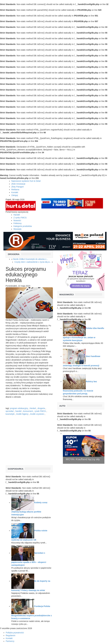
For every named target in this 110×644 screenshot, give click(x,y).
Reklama (15, 190)
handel (18, 411)
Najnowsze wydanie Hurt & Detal (26, 181)
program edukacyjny (19, 408)
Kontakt (15, 192)
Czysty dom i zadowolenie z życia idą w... (33, 262)
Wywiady (17, 229)
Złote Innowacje (18, 184)
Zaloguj (15, 195)
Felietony (18, 223)
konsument (28, 411)
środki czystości (37, 414)
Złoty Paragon (18, 187)
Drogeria (14, 254)
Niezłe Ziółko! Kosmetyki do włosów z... (31, 259)
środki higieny (22, 414)
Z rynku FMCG (20, 218)
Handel (17, 215)
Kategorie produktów (23, 226)
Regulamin (11, 635)
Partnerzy (10, 641)
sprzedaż (10, 411)
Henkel (33, 408)
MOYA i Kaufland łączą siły (83, 459)
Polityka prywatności (15, 633)
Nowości (17, 220)
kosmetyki (10, 414)
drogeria (41, 408)
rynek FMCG (40, 411)
